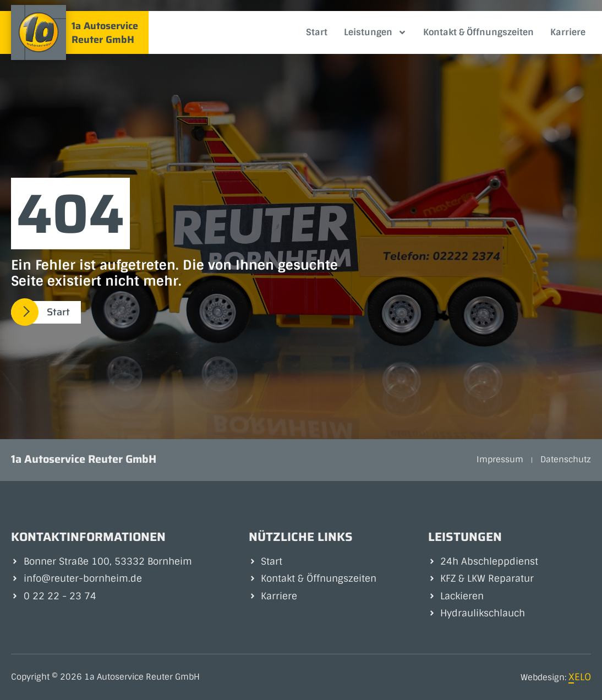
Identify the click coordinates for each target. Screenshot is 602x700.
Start (317, 32)
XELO (580, 677)
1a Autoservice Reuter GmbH (105, 33)
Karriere (568, 32)
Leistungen (375, 32)
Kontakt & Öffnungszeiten (478, 32)
